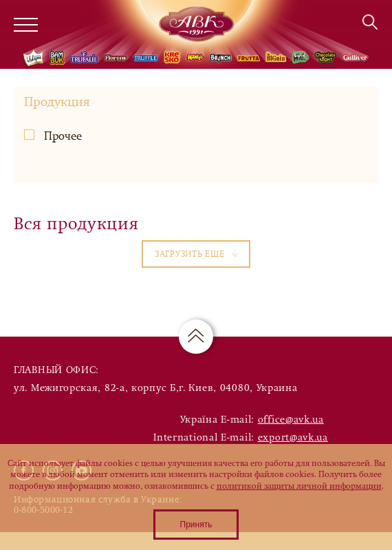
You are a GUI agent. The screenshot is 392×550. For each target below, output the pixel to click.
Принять (196, 525)
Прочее (53, 136)
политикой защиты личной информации (299, 486)
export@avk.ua (293, 437)
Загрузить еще (197, 254)
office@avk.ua (291, 420)
